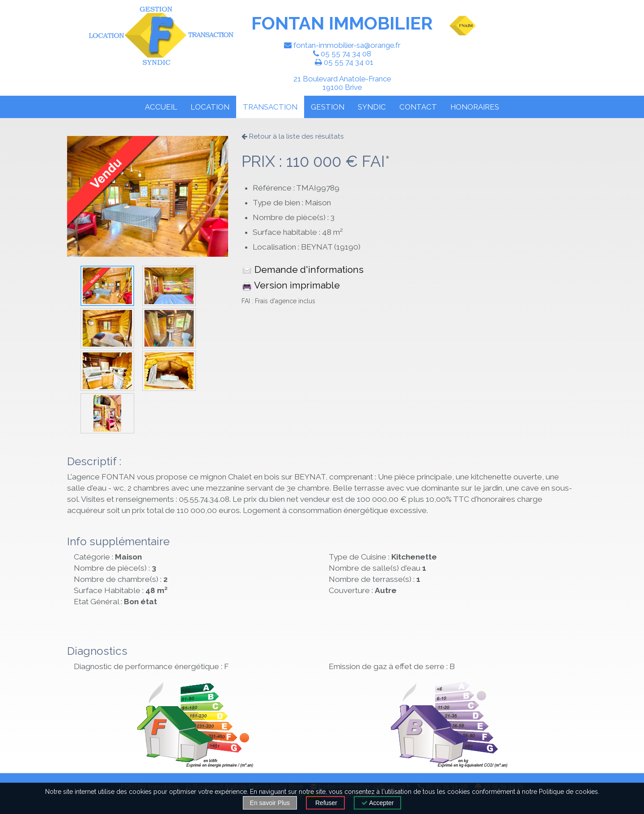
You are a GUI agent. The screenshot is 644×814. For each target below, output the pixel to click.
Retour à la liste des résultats (293, 136)
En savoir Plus (270, 803)
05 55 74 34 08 (346, 54)
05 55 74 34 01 (349, 62)
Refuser (325, 803)
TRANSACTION (270, 107)
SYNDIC (372, 107)
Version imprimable (291, 285)
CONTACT (418, 107)
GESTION (328, 107)
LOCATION (210, 107)
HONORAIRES (475, 107)
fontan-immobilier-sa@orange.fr (347, 45)
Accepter (377, 803)
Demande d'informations (303, 269)
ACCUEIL (161, 107)
